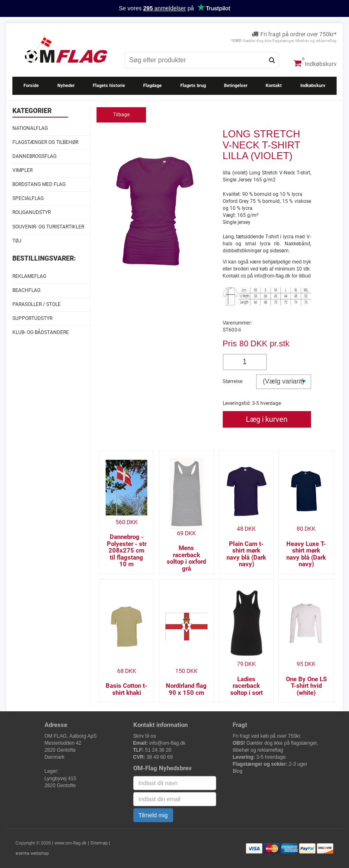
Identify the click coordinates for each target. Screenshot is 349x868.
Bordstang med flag (39, 184)
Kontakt (274, 86)
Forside (31, 86)
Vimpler (22, 170)
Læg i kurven (267, 419)
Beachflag (26, 290)
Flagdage (152, 86)
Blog (238, 771)
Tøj (17, 241)
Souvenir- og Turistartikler (48, 227)
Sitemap (99, 843)
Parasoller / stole (37, 304)
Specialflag (28, 198)
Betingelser (236, 86)
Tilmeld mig (153, 815)
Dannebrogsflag (34, 156)
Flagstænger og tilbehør (45, 142)
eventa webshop (32, 853)
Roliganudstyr (32, 212)
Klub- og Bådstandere (41, 332)
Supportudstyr (32, 318)
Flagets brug (193, 86)
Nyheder (66, 86)
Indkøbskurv (315, 63)
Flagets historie (109, 86)
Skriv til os (145, 736)
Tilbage (121, 115)
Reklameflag (29, 276)
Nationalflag (30, 128)
